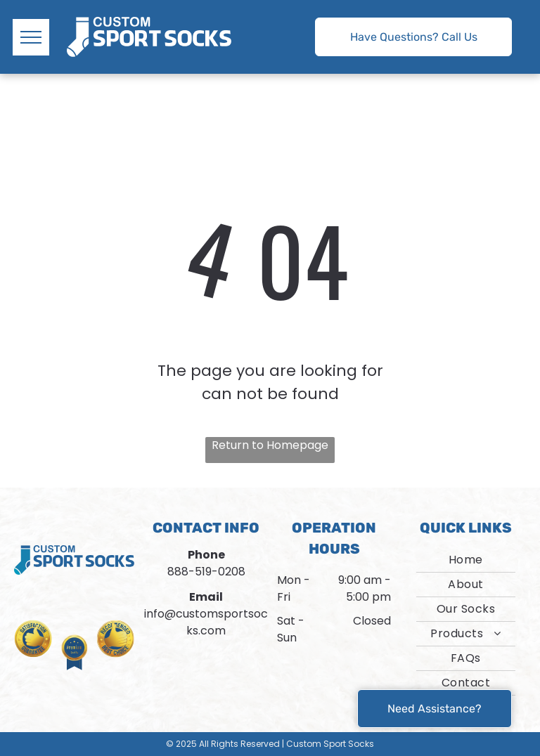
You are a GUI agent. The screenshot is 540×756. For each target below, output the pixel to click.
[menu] (31, 37)
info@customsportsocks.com (206, 622)
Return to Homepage (270, 445)
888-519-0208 (206, 572)
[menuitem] (466, 560)
